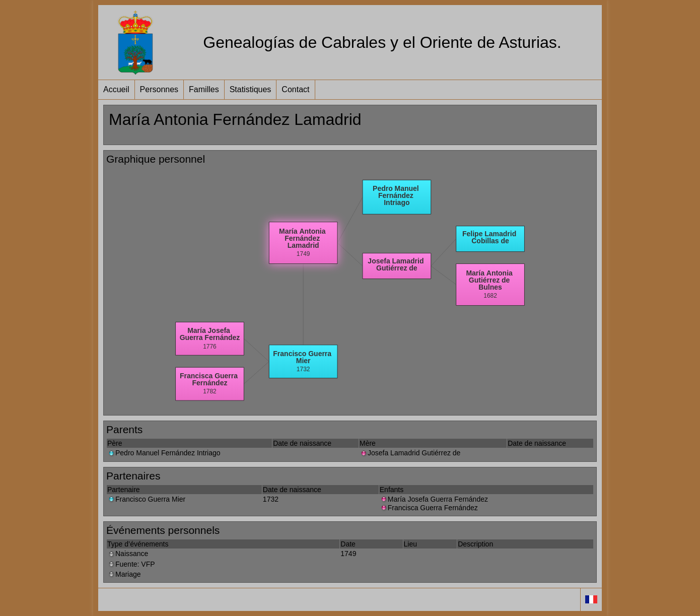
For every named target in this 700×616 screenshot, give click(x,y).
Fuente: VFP (131, 564)
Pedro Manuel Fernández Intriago (164, 453)
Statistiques (251, 89)
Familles (204, 89)
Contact (295, 89)
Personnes (159, 89)
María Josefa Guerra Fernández (434, 499)
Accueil (116, 89)
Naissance (128, 554)
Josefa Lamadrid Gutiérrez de (410, 453)
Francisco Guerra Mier (146, 499)
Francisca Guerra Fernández (429, 508)
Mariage (124, 574)
